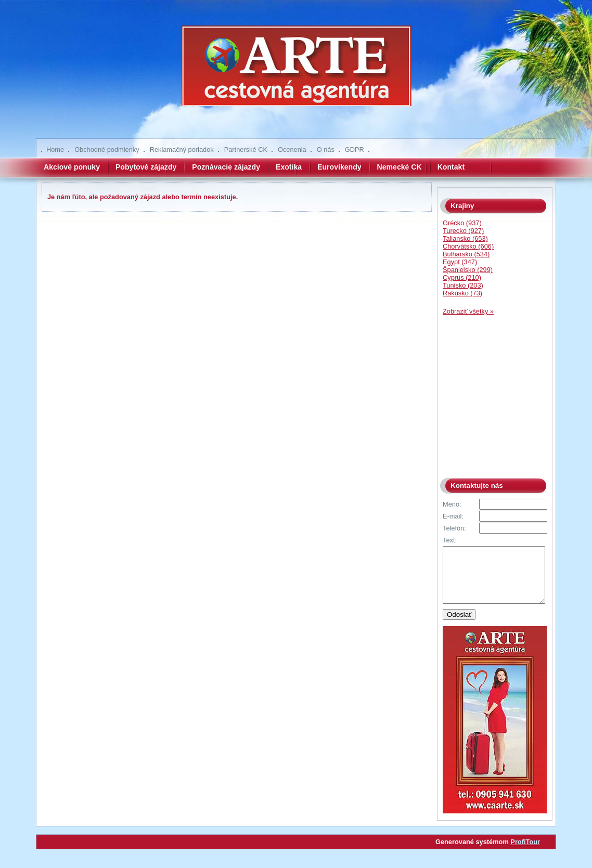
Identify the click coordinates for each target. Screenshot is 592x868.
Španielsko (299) (468, 270)
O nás (326, 150)
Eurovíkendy (339, 167)
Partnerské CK (246, 150)
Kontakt (451, 167)
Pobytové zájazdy (146, 167)
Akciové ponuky (72, 167)
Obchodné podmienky (107, 150)
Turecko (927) (463, 231)
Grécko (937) (462, 223)
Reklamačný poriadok (182, 150)
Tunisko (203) (463, 285)
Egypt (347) (460, 262)
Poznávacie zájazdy (226, 167)
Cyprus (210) (462, 277)
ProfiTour (525, 853)
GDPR (355, 150)
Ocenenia (292, 150)
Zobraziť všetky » (468, 311)
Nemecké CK (400, 167)
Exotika (289, 167)
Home (55, 150)
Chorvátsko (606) (468, 246)
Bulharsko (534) (466, 254)
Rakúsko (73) (462, 293)
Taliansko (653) (465, 238)
